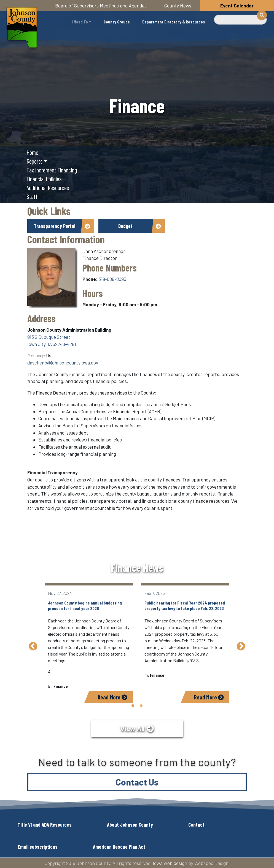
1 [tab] (133, 706)
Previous (33, 647)
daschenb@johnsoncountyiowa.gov (63, 363)
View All (132, 728)
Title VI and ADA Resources (45, 824)
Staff (32, 196)
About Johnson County (130, 824)
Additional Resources (48, 188)
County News (178, 6)
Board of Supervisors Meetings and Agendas (101, 6)
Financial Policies (44, 179)
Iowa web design (170, 863)
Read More (112, 697)
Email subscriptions (38, 846)
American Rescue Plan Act (119, 846)
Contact (196, 824)
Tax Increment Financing (52, 170)
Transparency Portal (55, 226)
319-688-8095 (112, 279)
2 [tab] (141, 706)
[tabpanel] (89, 643)
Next (241, 647)
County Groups (117, 22)
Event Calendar (237, 6)
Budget (125, 226)
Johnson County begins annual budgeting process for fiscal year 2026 (85, 605)
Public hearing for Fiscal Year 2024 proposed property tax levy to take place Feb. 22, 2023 (185, 605)
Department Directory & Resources (174, 22)
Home (32, 152)
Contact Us (137, 782)
